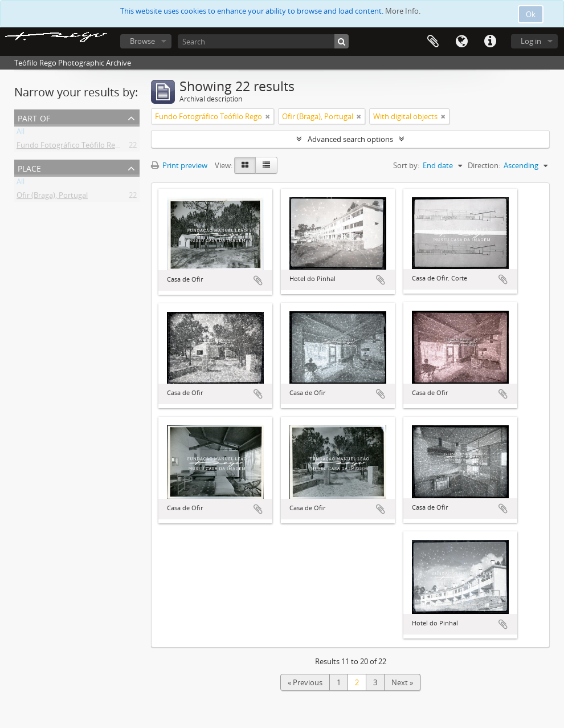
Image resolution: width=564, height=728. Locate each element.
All (21, 133)
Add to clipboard (258, 280)
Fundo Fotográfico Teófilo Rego (70, 147)
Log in (531, 41)
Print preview (179, 165)
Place (29, 167)
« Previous (305, 682)
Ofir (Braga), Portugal (52, 197)
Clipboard (433, 42)
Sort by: (406, 165)
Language (461, 42)
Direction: (484, 165)
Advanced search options (350, 139)
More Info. (403, 11)
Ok (531, 14)
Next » (402, 682)
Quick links (490, 42)
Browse (142, 41)
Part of (34, 117)
